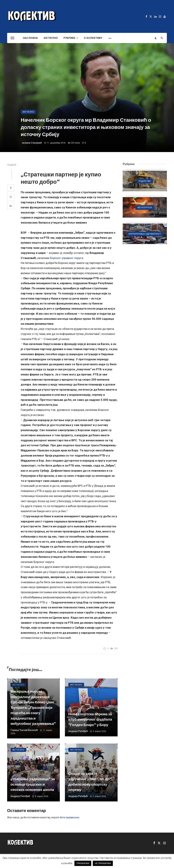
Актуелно (51, 38)
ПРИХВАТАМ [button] (83, 863)
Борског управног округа (67, 258)
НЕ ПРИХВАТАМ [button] (103, 863)
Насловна (30, 38)
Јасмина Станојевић (32, 143)
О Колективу (93, 38)
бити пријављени (70, 817)
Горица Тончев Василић (24, 730)
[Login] (155, 38)
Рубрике (69, 38)
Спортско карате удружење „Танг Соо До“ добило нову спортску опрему (90, 782)
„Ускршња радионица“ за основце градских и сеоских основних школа (33, 784)
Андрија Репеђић (78, 731)
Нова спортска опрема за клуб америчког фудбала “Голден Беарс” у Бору (90, 719)
